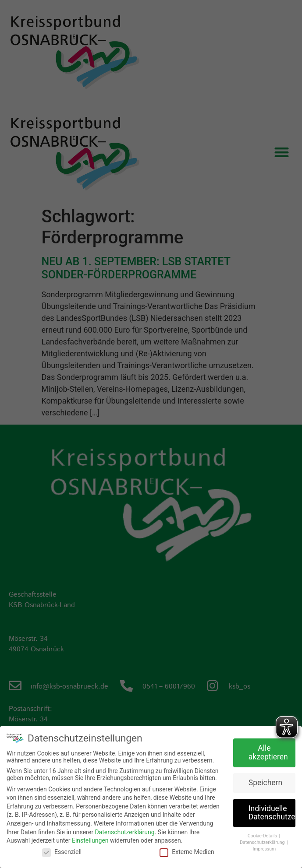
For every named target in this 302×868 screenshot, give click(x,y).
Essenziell (62, 851)
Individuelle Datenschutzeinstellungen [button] (272, 812)
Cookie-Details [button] (263, 835)
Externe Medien (187, 851)
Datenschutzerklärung (124, 831)
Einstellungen (90, 840)
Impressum (264, 848)
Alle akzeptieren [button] (268, 752)
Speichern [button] (265, 782)
